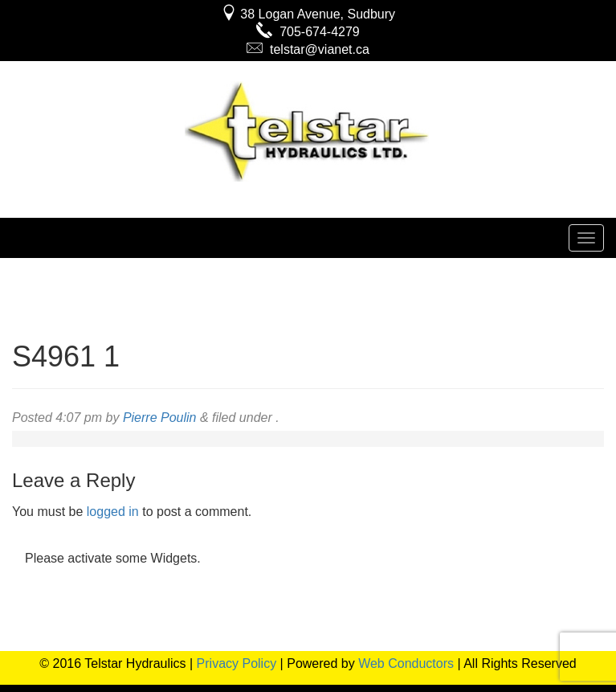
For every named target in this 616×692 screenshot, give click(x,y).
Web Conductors (406, 663)
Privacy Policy (237, 663)
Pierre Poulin (160, 418)
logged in (113, 512)
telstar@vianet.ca (308, 49)
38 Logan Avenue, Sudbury (308, 14)
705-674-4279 (308, 32)
